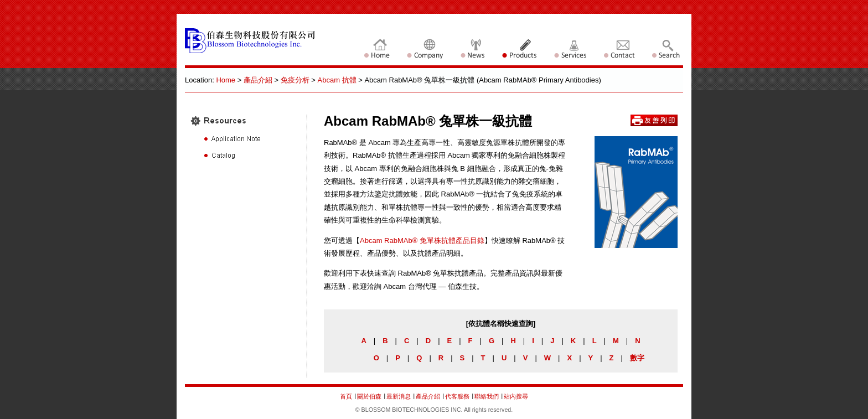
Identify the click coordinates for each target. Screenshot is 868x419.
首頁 (346, 396)
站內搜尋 (516, 396)
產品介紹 (258, 80)
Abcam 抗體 (337, 80)
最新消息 (399, 396)
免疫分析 (295, 80)
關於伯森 (369, 396)
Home (226, 80)
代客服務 (457, 396)
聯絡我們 (487, 396)
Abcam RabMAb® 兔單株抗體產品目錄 (422, 240)
